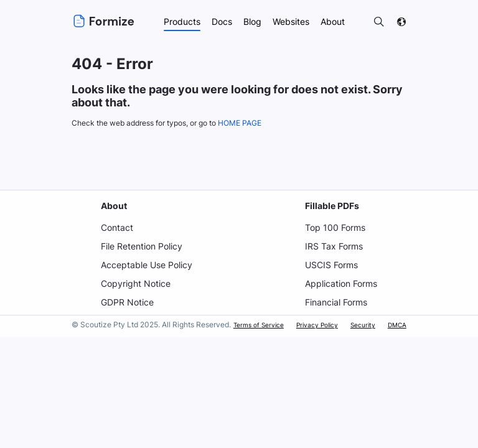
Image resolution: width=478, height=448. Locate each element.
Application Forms (341, 283)
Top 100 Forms (335, 227)
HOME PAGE (245, 123)
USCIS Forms (332, 265)
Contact (116, 227)
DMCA (397, 325)
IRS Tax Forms (334, 246)
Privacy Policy (317, 325)
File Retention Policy (141, 246)
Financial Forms (337, 302)
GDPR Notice (126, 302)
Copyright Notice (134, 283)
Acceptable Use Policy (146, 265)
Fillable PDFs (331, 206)
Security (363, 325)
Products (181, 21)
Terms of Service (260, 325)
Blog (252, 21)
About (113, 206)
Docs (221, 21)
